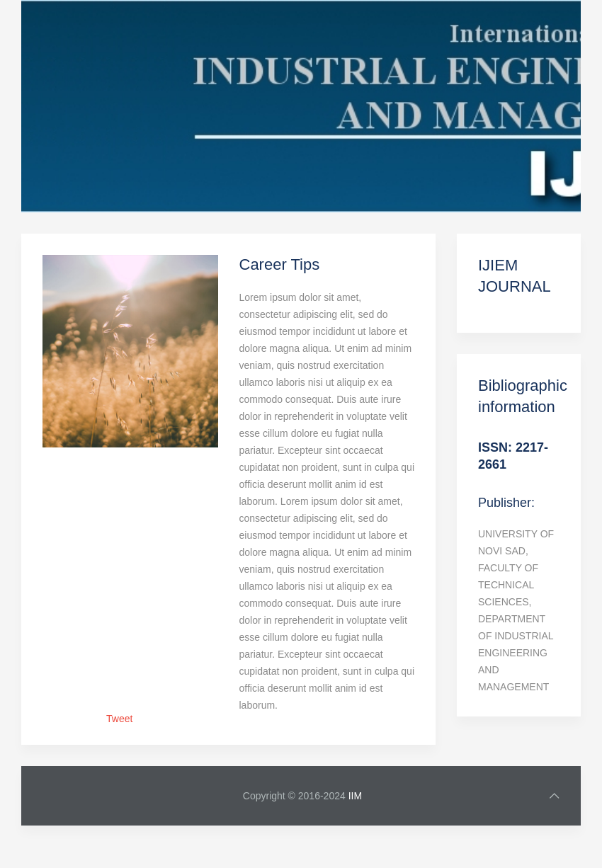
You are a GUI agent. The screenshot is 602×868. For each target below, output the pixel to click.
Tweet (119, 719)
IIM (355, 796)
